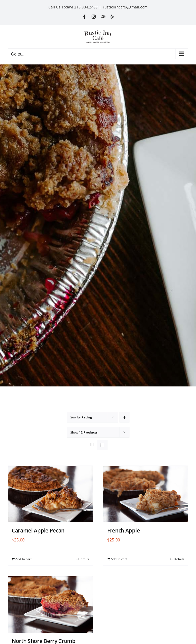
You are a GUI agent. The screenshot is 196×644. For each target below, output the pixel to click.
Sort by (81, 417)
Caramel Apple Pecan (38, 530)
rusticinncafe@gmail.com (125, 7)
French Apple (123, 530)
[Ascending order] (124, 417)
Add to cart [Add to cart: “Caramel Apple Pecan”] (24, 559)
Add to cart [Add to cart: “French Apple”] (119, 559)
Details (84, 559)
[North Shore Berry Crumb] (50, 604)
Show (84, 432)
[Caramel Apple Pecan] (50, 494)
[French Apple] (146, 494)
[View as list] (102, 445)
